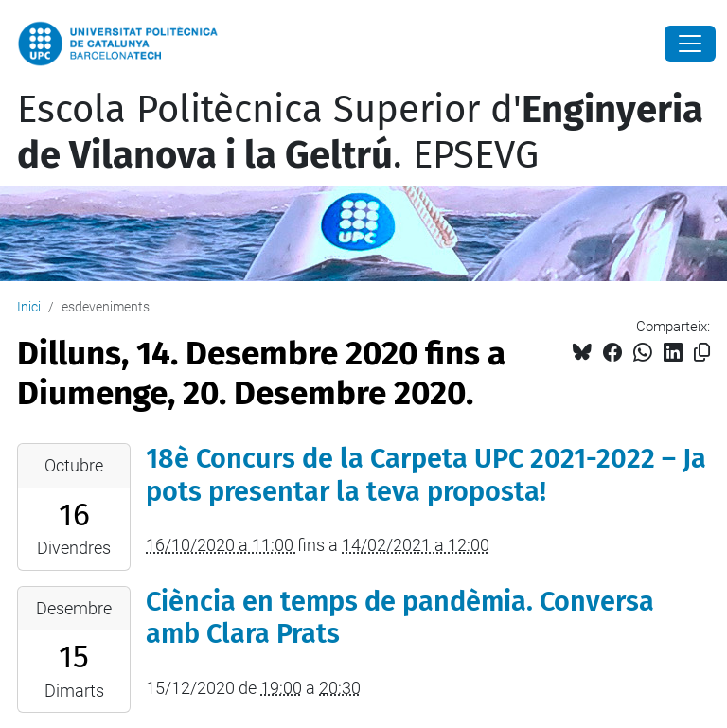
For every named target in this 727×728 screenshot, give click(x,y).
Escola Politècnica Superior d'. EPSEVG (360, 133)
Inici (29, 307)
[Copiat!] (702, 353)
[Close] (690, 44)
